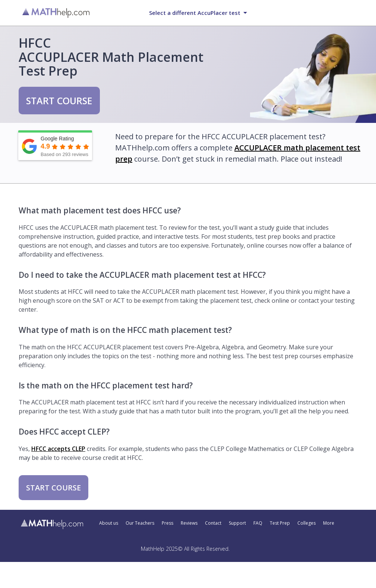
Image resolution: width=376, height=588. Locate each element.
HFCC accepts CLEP (58, 449)
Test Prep (280, 523)
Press (168, 523)
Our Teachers (140, 523)
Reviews (189, 523)
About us (109, 523)
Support (237, 523)
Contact (213, 523)
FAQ (258, 523)
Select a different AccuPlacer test (195, 13)
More (329, 523)
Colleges (307, 523)
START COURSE (59, 101)
